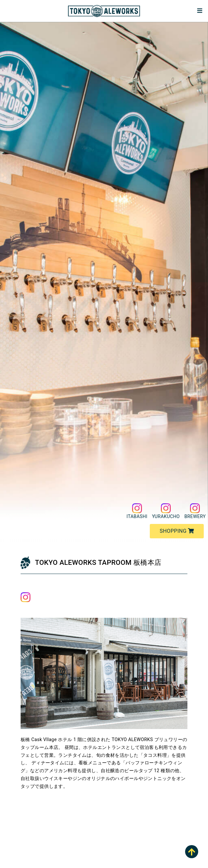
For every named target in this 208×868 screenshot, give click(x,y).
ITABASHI (137, 511)
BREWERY (195, 511)
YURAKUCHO (166, 511)
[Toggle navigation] (199, 11)
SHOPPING (177, 531)
